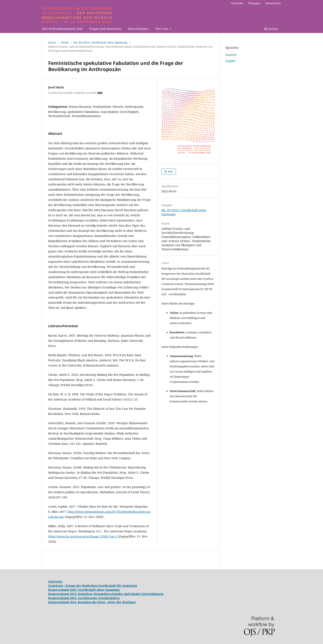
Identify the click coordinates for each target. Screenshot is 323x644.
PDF (170, 172)
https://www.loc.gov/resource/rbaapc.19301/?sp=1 (83, 536)
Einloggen (254, 3)
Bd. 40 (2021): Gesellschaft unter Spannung (101, 42)
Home (52, 42)
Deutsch (231, 55)
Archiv (65, 42)
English (230, 61)
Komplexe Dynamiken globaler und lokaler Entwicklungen (121, 594)
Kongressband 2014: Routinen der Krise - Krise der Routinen (92, 602)
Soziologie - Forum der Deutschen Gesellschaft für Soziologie (93, 586)
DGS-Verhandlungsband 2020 (62, 29)
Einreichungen (138, 29)
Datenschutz (273, 3)
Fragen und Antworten (105, 29)
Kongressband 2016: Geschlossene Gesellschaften (84, 598)
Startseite (237, 3)
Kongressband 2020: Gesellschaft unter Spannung (84, 590)
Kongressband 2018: (63, 594)
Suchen (271, 29)
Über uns (162, 29)
